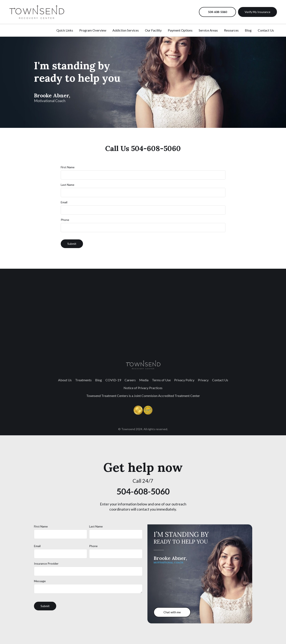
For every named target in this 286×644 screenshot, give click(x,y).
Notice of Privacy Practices (143, 388)
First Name (68, 167)
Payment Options (180, 30)
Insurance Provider (46, 563)
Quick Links (65, 30)
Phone (65, 220)
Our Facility (153, 30)
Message (40, 581)
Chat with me (172, 612)
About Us (65, 380)
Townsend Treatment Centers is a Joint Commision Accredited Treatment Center (143, 396)
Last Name (68, 185)
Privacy (203, 380)
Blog (248, 30)
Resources (231, 30)
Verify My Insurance (257, 12)
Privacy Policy (184, 380)
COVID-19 (113, 380)
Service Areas (208, 30)
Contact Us (266, 30)
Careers (130, 380)
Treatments (83, 380)
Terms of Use (161, 380)
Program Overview (93, 30)
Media (144, 380)
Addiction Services (126, 30)
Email (64, 202)
